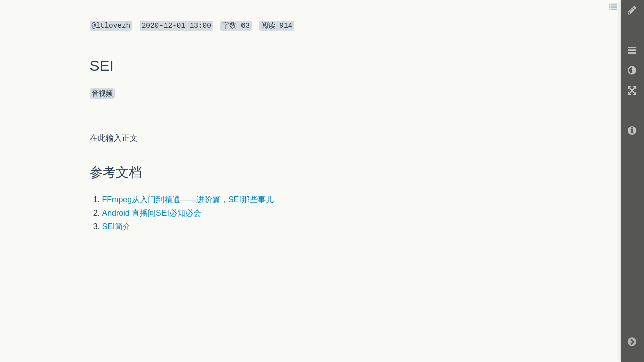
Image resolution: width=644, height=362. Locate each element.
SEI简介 (117, 227)
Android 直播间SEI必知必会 (152, 213)
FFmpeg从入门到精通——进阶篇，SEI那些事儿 (188, 199)
